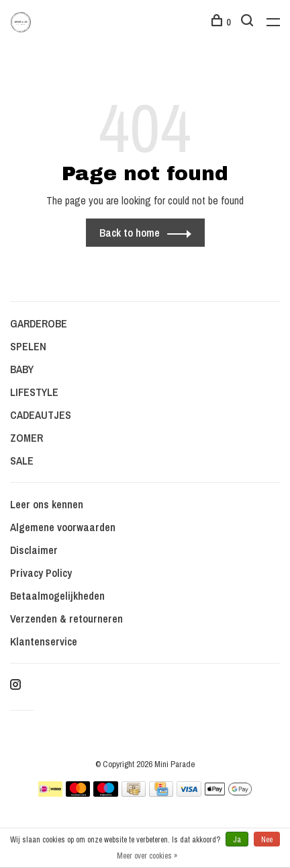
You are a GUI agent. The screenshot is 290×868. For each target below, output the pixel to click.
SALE (22, 461)
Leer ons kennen (47, 504)
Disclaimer (34, 550)
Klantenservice (44, 641)
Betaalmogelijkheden (57, 596)
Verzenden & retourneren (66, 619)
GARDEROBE (39, 323)
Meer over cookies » (147, 856)
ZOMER (27, 438)
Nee (267, 840)
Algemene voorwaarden (63, 527)
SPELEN (28, 346)
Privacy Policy (41, 573)
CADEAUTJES (41, 415)
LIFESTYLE (34, 392)
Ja (237, 840)
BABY (22, 369)
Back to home (130, 233)
